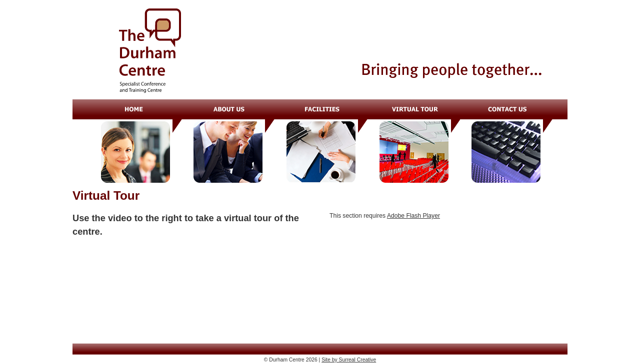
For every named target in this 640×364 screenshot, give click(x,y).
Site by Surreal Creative (349, 360)
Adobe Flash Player (413, 216)
